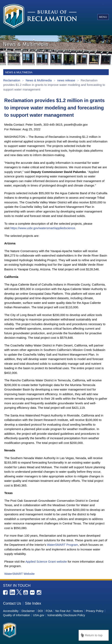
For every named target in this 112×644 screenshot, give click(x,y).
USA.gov (39, 615)
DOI (40, 611)
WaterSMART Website (19, 574)
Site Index (33, 603)
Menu (103, 17)
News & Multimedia (39, 80)
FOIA (49, 611)
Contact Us (12, 603)
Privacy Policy (95, 611)
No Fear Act (63, 611)
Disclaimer (28, 611)
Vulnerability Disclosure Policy (66, 615)
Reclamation (12, 80)
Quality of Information (17, 615)
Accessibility (11, 611)
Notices (78, 611)
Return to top (94, 635)
